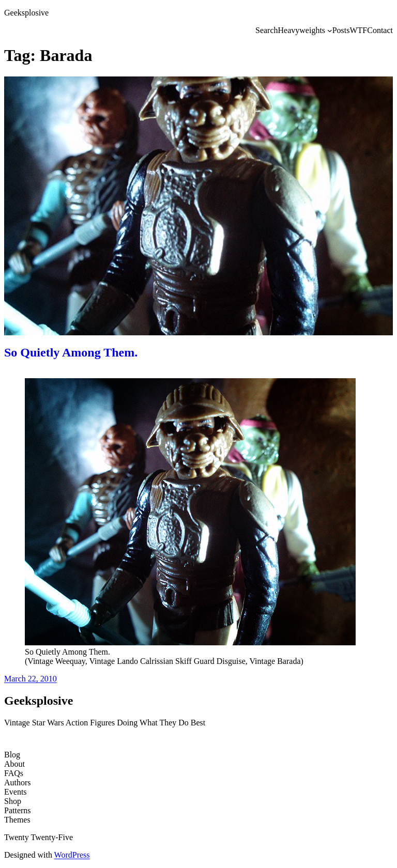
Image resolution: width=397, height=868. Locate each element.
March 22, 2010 (30, 679)
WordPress (72, 855)
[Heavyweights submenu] (330, 30)
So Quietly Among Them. (71, 352)
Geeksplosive (26, 13)
